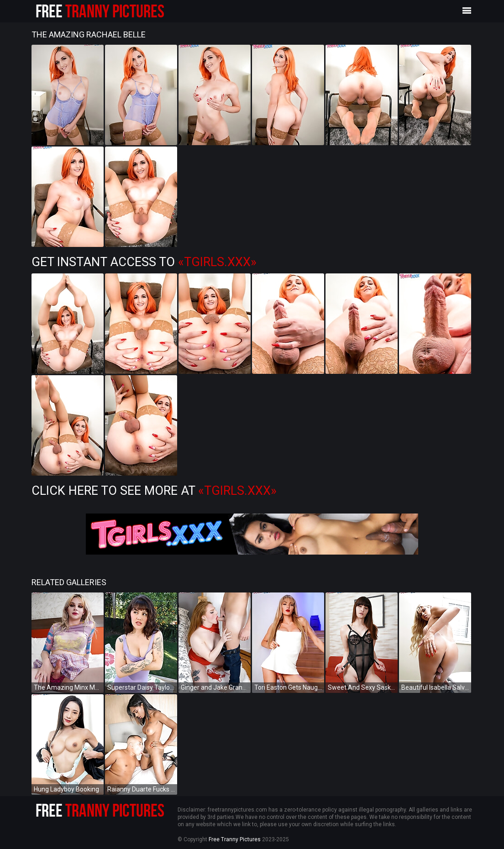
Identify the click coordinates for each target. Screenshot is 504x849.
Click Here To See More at (154, 491)
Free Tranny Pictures (235, 839)
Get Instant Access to (144, 262)
